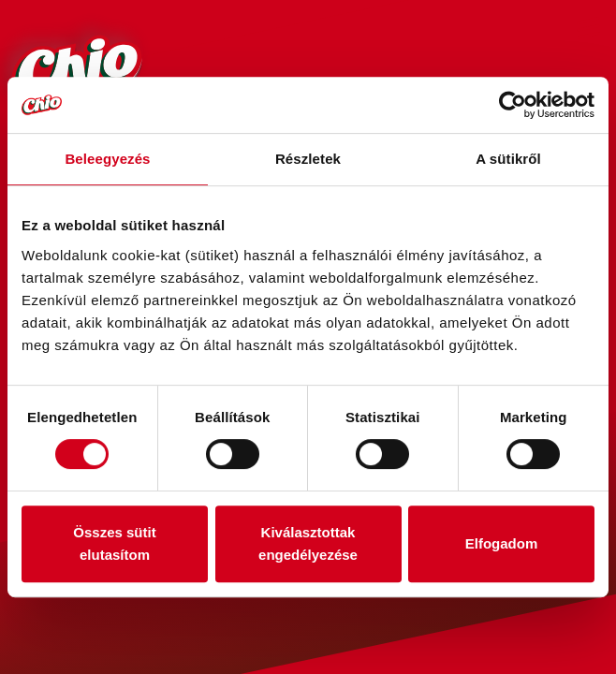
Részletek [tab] (308, 159)
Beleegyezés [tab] (107, 159)
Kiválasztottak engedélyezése (308, 543)
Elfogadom (502, 543)
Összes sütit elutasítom (114, 543)
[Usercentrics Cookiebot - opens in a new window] (513, 105)
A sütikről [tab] (508, 159)
